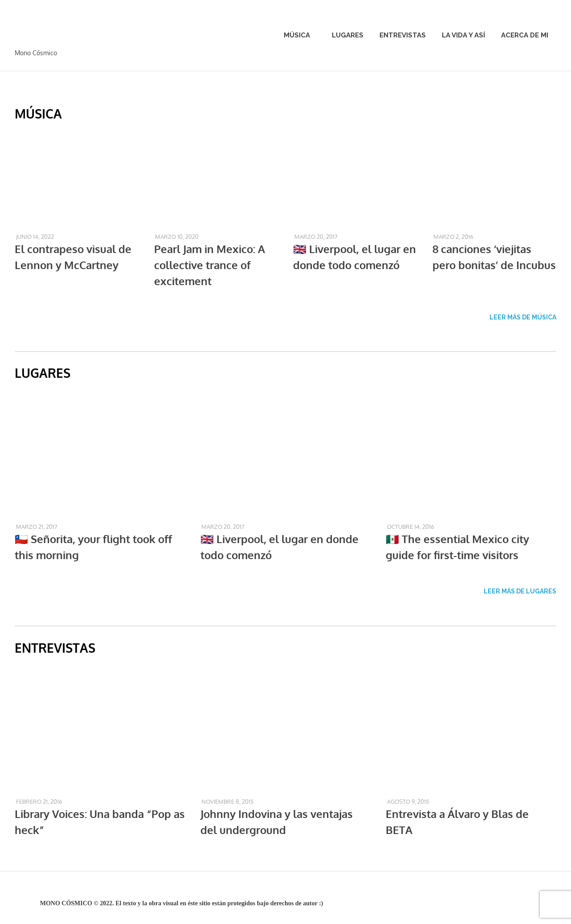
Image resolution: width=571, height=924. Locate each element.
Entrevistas (403, 35)
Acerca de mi (525, 35)
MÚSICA (38, 114)
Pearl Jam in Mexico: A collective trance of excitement (210, 265)
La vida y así (463, 35)
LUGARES (43, 373)
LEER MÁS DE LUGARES (520, 591)
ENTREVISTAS (55, 648)
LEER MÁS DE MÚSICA (523, 317)
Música (302, 35)
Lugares (348, 35)
